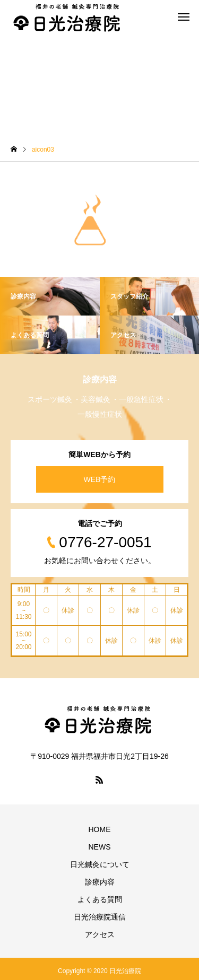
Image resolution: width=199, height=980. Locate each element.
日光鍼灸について (100, 864)
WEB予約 (100, 479)
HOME (100, 829)
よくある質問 (100, 899)
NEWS (100, 847)
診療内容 (100, 882)
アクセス (100, 934)
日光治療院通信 (100, 917)
